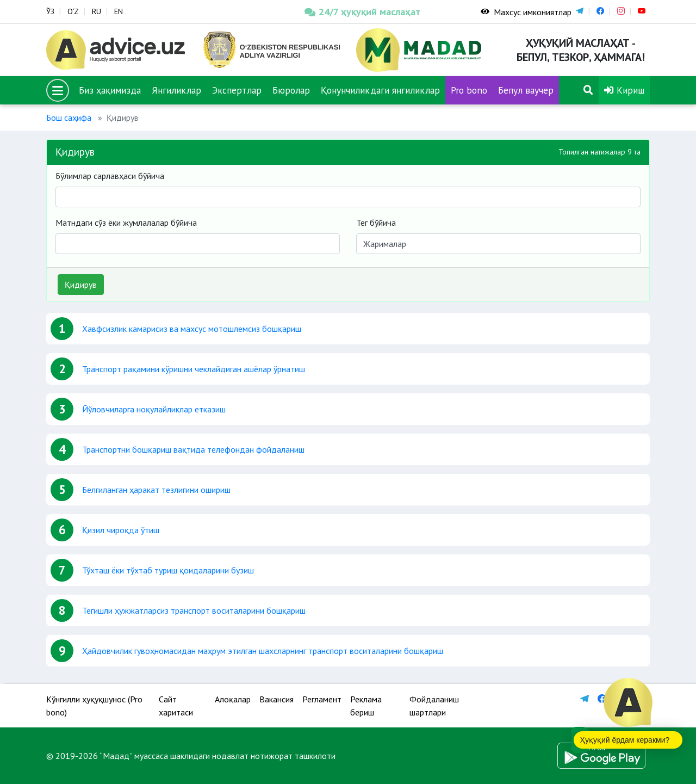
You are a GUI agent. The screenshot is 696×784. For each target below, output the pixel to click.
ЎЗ (50, 11)
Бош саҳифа (69, 118)
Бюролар (291, 90)
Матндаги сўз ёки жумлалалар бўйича (126, 223)
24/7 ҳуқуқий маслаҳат (362, 12)
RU (97, 11)
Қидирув (81, 285)
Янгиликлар (176, 90)
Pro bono (469, 90)
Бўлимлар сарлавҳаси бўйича (110, 176)
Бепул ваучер (526, 90)
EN (119, 11)
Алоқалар (233, 699)
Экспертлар (237, 90)
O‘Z (73, 11)
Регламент (322, 699)
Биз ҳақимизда (110, 90)
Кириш (624, 90)
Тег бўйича (376, 223)
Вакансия (276, 699)
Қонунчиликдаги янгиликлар (380, 90)
